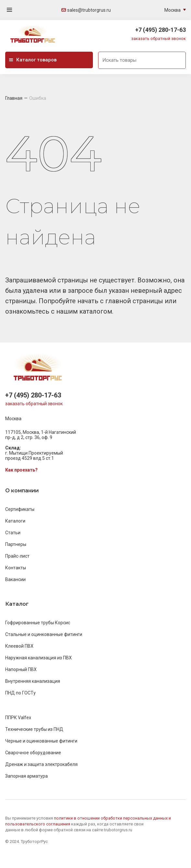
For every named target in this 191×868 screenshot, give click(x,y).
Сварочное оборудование (33, 753)
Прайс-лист (17, 556)
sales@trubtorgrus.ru (86, 10)
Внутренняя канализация (33, 681)
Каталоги (15, 521)
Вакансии (15, 579)
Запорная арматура (26, 776)
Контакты (16, 568)
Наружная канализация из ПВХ (38, 658)
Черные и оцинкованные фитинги (41, 741)
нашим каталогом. (85, 311)
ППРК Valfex (18, 718)
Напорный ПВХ (21, 669)
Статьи (13, 533)
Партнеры (16, 544)
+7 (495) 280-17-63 (160, 30)
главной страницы (135, 301)
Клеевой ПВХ (19, 646)
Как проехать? (21, 470)
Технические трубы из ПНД (34, 729)
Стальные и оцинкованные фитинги (44, 634)
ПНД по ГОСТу (20, 693)
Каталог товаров (33, 60)
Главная (14, 98)
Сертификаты (20, 509)
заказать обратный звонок (159, 39)
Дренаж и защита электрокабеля (41, 764)
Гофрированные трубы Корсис (38, 623)
